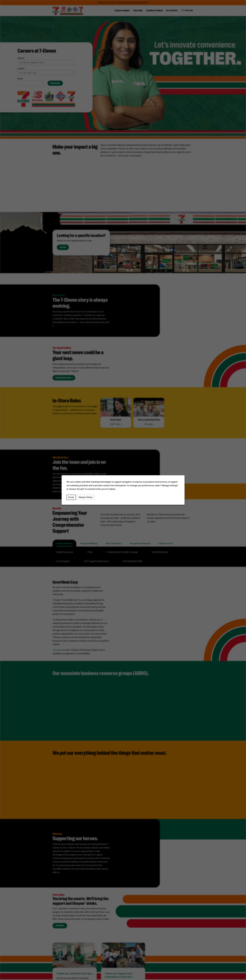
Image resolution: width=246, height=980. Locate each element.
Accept (71, 497)
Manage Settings (86, 497)
